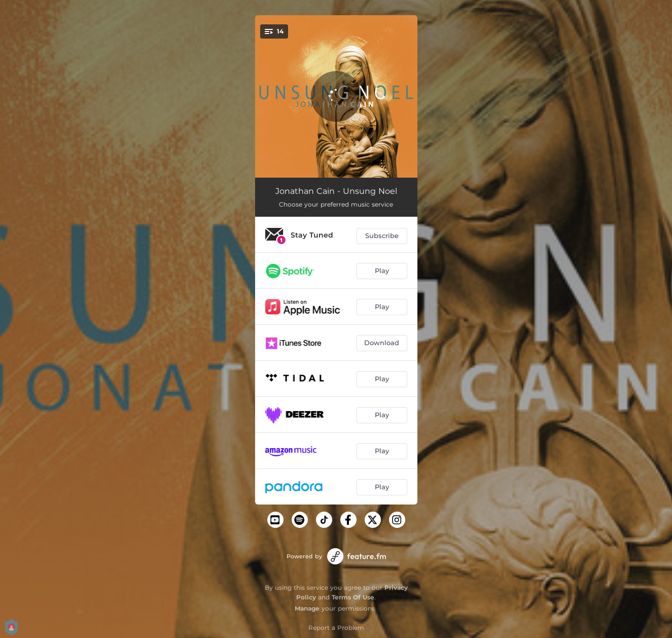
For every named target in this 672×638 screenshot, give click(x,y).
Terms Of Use (353, 597)
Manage (307, 608)
